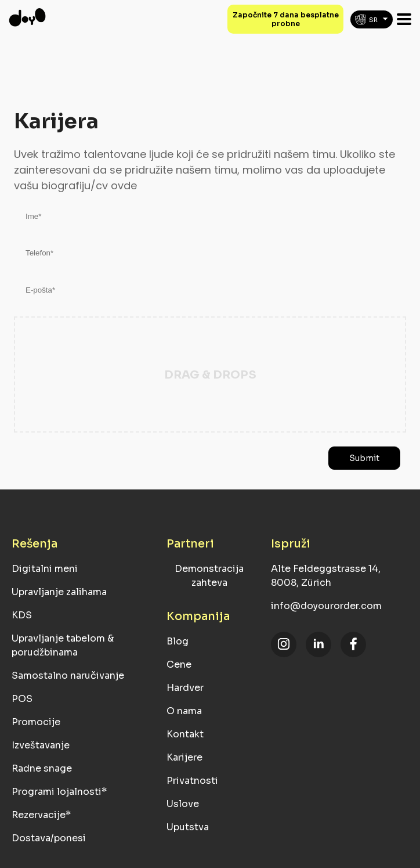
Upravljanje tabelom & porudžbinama (63, 645)
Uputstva (188, 827)
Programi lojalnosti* (59, 792)
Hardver (185, 688)
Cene (179, 664)
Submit (364, 458)
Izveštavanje (41, 745)
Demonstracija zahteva (209, 576)
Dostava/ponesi (49, 838)
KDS (22, 615)
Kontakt (185, 734)
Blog (178, 641)
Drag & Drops (210, 375)
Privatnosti (192, 781)
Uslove (183, 804)
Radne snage (42, 768)
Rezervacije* (41, 815)
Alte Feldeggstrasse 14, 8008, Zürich (326, 576)
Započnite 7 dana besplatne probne (286, 19)
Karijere (184, 757)
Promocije (36, 722)
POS (22, 699)
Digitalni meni (45, 569)
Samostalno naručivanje (68, 676)
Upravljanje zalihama (59, 592)
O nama (184, 711)
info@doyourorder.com (326, 606)
